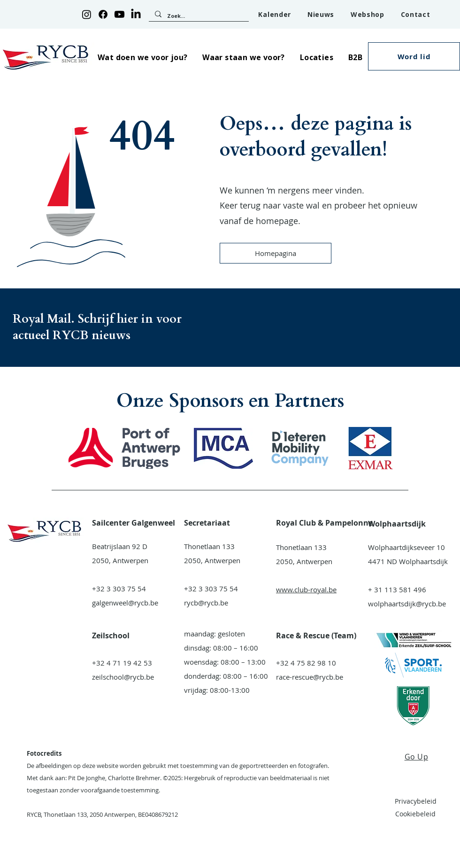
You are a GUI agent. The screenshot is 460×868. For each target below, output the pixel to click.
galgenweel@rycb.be (125, 603)
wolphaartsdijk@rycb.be (407, 604)
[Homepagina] (276, 253)
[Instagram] (87, 14)
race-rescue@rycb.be (310, 677)
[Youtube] (119, 14)
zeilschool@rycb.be (123, 677)
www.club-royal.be (306, 589)
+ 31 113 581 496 (397, 589)
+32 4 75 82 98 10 (306, 663)
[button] (142, 57)
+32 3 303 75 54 (119, 589)
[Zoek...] (198, 16)
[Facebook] (103, 14)
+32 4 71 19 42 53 (122, 663)
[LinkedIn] (136, 14)
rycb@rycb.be (206, 603)
